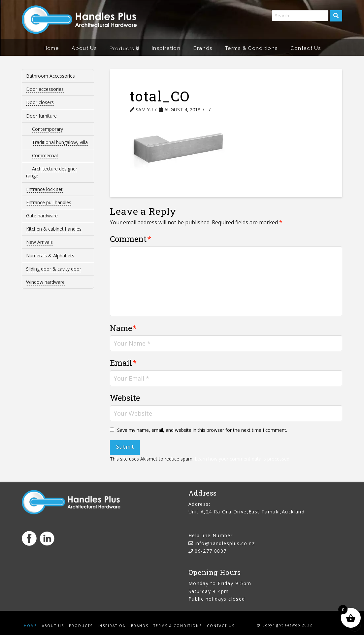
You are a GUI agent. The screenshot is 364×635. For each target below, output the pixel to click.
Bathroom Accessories (50, 76)
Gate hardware (42, 216)
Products (81, 626)
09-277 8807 (211, 551)
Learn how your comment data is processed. (243, 459)
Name (123, 328)
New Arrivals (39, 242)
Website (125, 398)
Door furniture (41, 116)
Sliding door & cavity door (54, 269)
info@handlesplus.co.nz (225, 543)
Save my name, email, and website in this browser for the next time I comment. (202, 430)
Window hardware (45, 282)
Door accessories (45, 89)
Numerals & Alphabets (50, 256)
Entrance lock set (44, 189)
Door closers (40, 102)
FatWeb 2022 (299, 625)
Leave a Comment (239, 110)
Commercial (45, 155)
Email (123, 363)
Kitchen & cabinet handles (54, 229)
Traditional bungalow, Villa (60, 142)
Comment (131, 239)
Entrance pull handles (49, 202)
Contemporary (48, 129)
